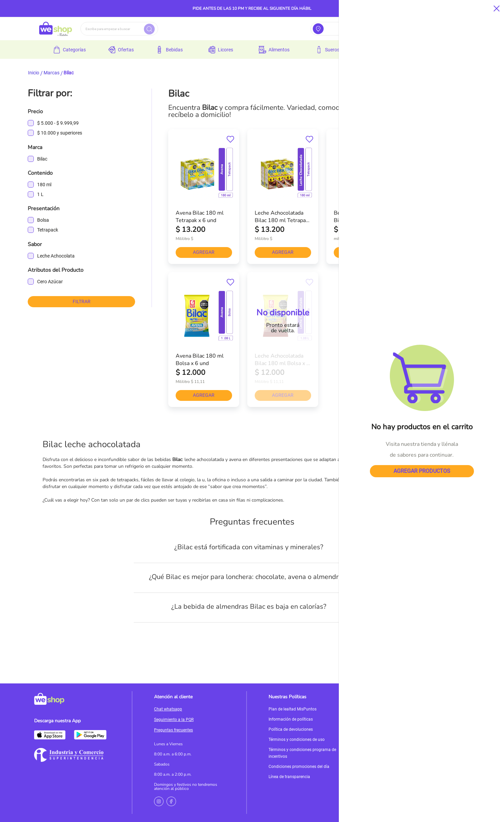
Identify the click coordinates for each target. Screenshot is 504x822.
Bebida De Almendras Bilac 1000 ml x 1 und (361, 216)
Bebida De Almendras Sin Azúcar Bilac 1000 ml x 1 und (440, 216)
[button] (230, 139)
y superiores (60, 133)
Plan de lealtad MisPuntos (293, 709)
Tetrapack (48, 230)
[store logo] (56, 29)
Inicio (34, 73)
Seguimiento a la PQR (174, 720)
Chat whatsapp (168, 709)
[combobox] (119, 29)
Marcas (52, 73)
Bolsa (43, 220)
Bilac (42, 159)
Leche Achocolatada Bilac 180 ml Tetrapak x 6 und (282, 216)
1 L (40, 194)
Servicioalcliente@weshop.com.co (414, 716)
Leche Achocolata (56, 256)
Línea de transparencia (289, 777)
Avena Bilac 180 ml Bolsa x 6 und (200, 359)
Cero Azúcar (50, 282)
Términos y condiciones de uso (297, 740)
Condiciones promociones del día (299, 767)
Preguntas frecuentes (173, 730)
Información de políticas (291, 719)
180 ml (44, 185)
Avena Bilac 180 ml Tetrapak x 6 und (200, 216)
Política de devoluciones (291, 729)
